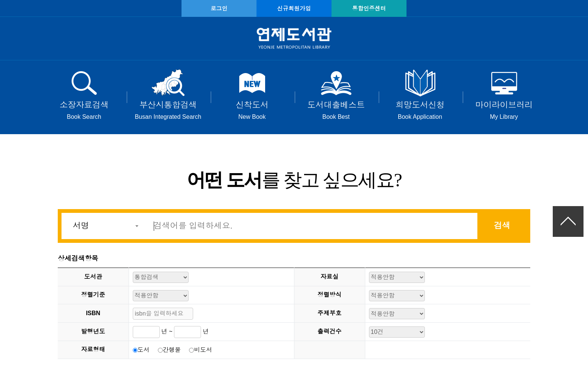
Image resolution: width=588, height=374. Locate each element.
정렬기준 (93, 295)
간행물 (172, 350)
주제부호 (330, 313)
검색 (502, 226)
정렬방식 (330, 295)
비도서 (203, 350)
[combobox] (103, 226)
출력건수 (330, 331)
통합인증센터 (369, 8)
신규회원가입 (294, 8)
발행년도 (93, 331)
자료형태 (93, 349)
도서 (144, 350)
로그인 (219, 8)
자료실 (330, 277)
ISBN (93, 313)
